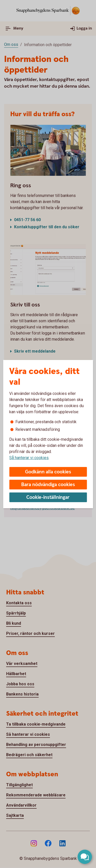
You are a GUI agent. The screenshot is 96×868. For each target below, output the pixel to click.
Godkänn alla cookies (48, 472)
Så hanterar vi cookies (29, 458)
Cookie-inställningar (48, 497)
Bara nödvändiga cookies (48, 485)
